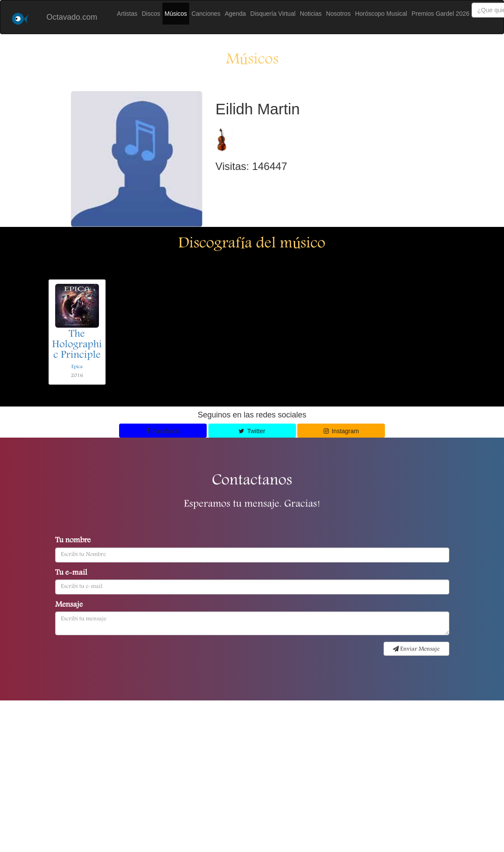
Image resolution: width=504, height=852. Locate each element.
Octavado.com (72, 17)
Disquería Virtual (273, 14)
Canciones (206, 14)
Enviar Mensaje (416, 649)
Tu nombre (73, 541)
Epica (77, 367)
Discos (151, 14)
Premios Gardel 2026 (441, 14)
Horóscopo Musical (381, 14)
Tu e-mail (71, 573)
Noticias (311, 14)
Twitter (252, 431)
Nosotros (338, 14)
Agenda (235, 14)
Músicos (176, 14)
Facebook (163, 431)
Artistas (127, 14)
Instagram (341, 431)
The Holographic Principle (77, 345)
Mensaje (69, 605)
